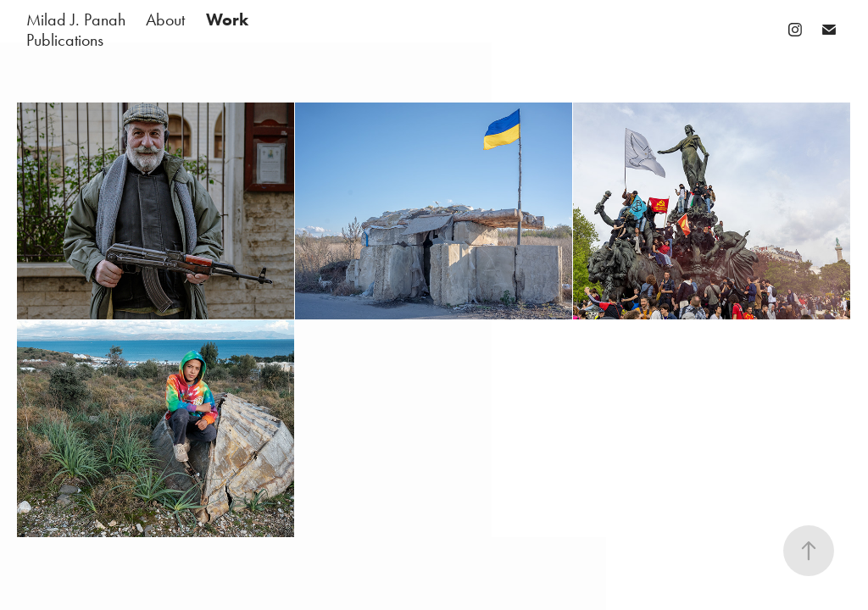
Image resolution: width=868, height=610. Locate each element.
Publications (65, 40)
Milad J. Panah (76, 19)
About (165, 19)
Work (227, 19)
